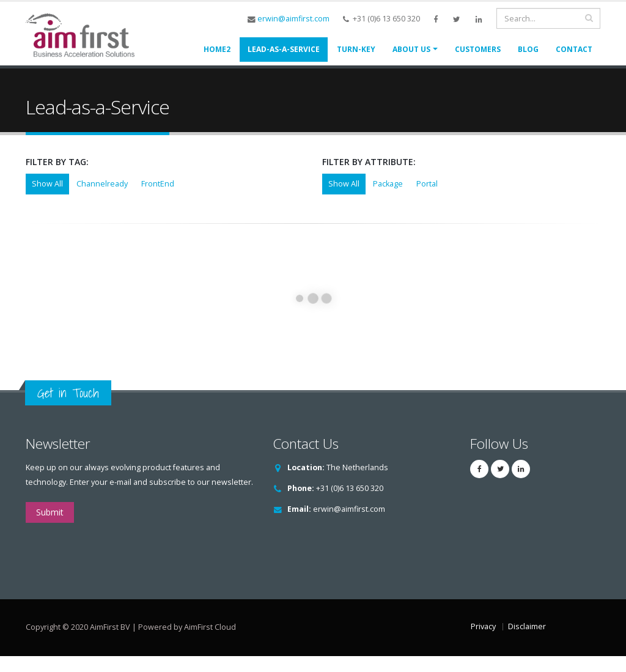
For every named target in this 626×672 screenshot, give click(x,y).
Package (388, 200)
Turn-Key (356, 49)
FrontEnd (158, 200)
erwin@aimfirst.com (293, 19)
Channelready (102, 200)
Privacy (483, 642)
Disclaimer (527, 642)
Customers (478, 49)
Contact (574, 49)
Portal (427, 200)
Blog (528, 49)
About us (411, 49)
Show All (47, 200)
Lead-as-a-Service (284, 49)
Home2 (217, 49)
